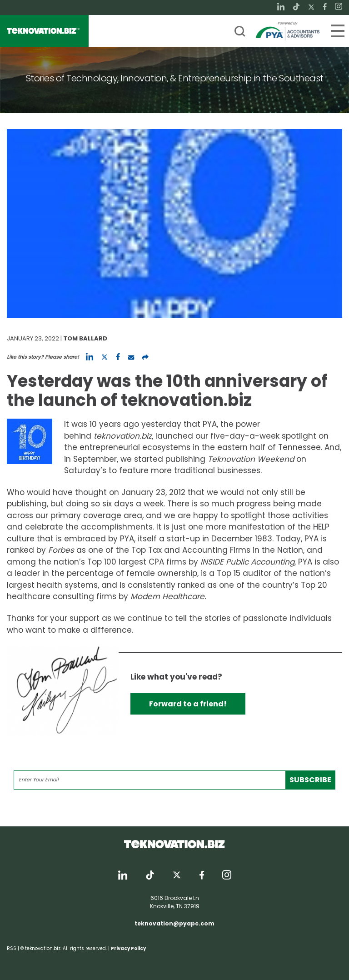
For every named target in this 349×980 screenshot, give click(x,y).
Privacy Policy (128, 948)
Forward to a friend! (188, 704)
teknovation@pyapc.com (174, 923)
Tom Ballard (85, 338)
